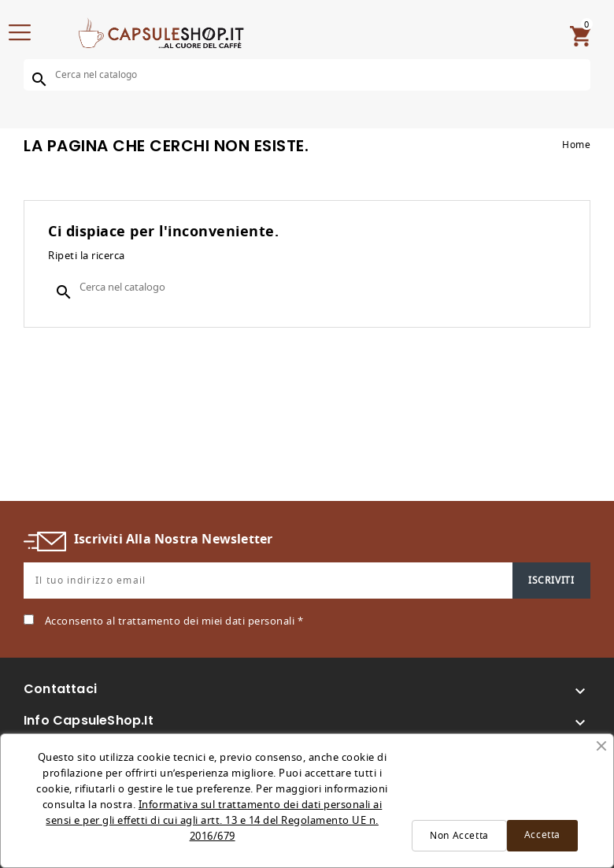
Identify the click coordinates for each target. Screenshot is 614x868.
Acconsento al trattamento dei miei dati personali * (174, 621)
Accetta (542, 835)
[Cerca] (307, 75)
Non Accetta (459, 836)
